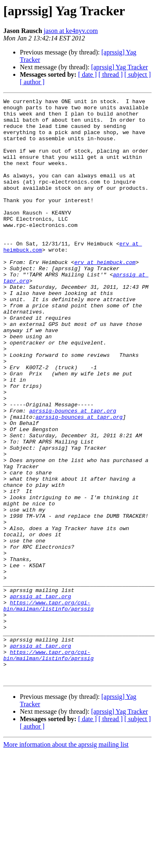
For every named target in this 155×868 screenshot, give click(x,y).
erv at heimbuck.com (105, 295)
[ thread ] (111, 74)
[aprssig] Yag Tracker (119, 67)
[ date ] (87, 74)
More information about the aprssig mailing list (66, 861)
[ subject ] (138, 74)
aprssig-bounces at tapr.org (73, 474)
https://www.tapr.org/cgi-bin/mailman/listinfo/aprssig (48, 708)
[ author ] (32, 82)
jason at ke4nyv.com (71, 31)
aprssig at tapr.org (41, 696)
